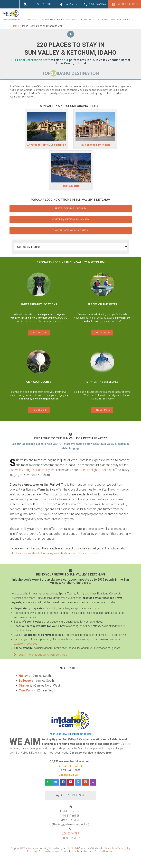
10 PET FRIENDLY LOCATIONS (39, 304)
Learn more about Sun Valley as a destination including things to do (56, 553)
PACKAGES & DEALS (67, 19)
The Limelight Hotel (93, 470)
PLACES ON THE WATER (102, 304)
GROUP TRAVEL (87, 19)
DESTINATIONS (47, 19)
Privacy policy (124, 848)
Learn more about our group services (40, 654)
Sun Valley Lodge (21, 470)
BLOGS (114, 19)
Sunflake (75, 848)
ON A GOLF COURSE (39, 382)
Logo (61, 848)
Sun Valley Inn (45, 470)
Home (15, 26)
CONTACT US (127, 19)
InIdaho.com (34, 848)
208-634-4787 (71, 834)
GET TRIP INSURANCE (70, 795)
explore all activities (25, 644)
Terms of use (111, 848)
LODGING (33, 19)
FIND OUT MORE (39, 332)
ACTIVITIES (103, 19)
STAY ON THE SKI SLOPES (102, 382)
